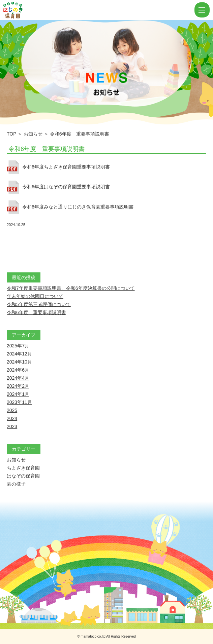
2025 (12, 410)
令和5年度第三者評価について (39, 304)
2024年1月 (18, 394)
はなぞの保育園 (23, 476)
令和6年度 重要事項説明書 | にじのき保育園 (98, 10)
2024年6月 (18, 370)
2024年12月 (19, 354)
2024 (12, 418)
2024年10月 (19, 362)
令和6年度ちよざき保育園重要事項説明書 (66, 167)
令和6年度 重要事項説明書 (47, 149)
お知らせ (33, 134)
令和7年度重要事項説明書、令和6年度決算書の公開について (71, 288)
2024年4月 (18, 378)
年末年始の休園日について (35, 296)
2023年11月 (19, 402)
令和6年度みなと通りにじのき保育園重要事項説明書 (78, 207)
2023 (12, 426)
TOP (11, 134)
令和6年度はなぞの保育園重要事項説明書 (66, 187)
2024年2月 (18, 386)
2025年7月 (18, 346)
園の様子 (16, 484)
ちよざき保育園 (23, 468)
